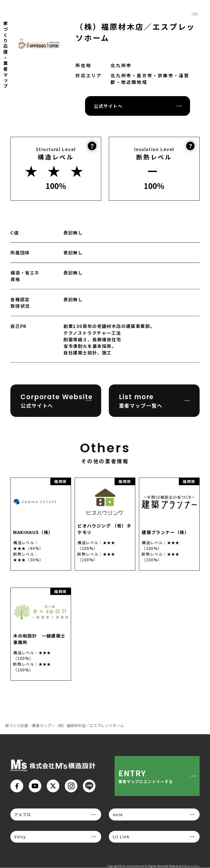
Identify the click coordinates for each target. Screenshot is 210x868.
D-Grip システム (191, 866)
